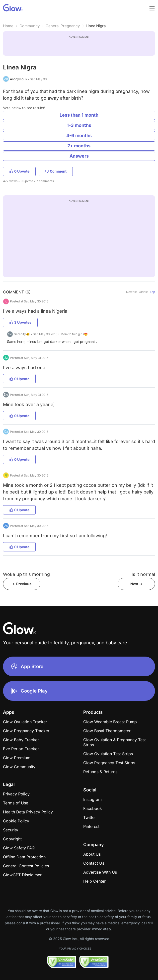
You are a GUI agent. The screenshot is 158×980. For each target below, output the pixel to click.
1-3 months (79, 125)
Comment (56, 171)
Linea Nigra (96, 26)
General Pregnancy (63, 26)
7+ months (79, 146)
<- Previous (22, 584)
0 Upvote (19, 171)
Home (8, 26)
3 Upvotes (20, 322)
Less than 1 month (79, 115)
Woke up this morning (26, 574)
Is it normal (143, 574)
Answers (79, 156)
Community (30, 26)
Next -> (136, 584)
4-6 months (79, 135)
